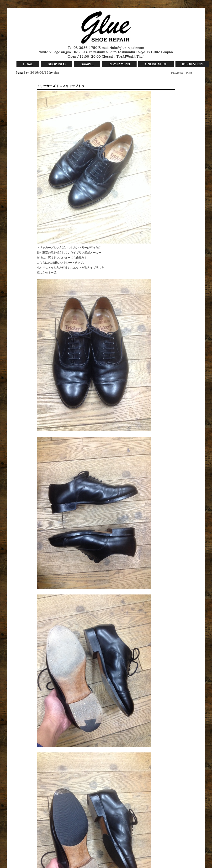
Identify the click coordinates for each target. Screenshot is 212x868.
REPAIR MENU (119, 64)
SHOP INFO (57, 64)
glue (56, 73)
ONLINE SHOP (156, 64)
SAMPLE (87, 64)
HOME (28, 64)
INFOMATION (192, 64)
